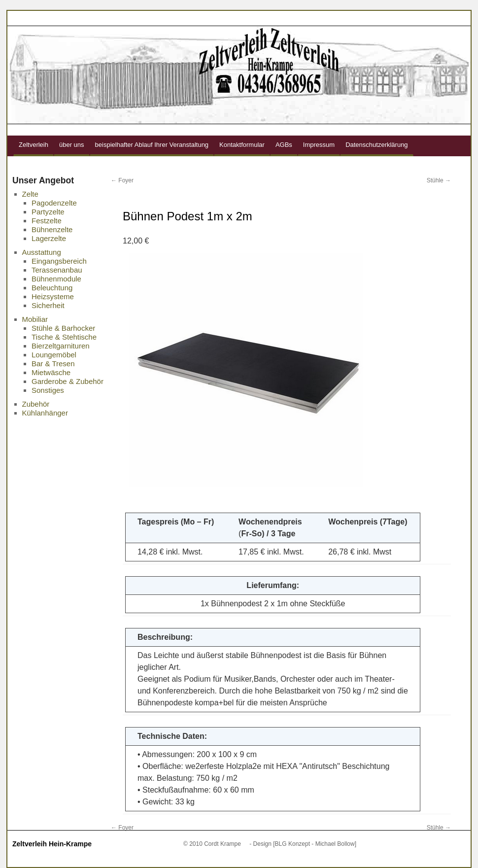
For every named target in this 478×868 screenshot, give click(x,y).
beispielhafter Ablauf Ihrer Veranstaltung (152, 145)
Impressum (319, 145)
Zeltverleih (34, 145)
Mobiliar (35, 319)
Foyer (122, 180)
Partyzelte (48, 212)
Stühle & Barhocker (63, 328)
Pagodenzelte (54, 203)
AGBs (284, 145)
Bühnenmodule (56, 279)
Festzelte (47, 221)
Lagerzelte (49, 238)
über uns (72, 145)
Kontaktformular (242, 145)
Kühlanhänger (45, 413)
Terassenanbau (57, 270)
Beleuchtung (52, 288)
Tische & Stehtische (64, 337)
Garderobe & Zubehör (68, 381)
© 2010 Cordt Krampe (212, 844)
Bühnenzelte (52, 229)
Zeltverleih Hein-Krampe (52, 844)
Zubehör (36, 404)
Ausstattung (42, 252)
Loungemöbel (54, 355)
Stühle (439, 180)
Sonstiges (48, 390)
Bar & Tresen (53, 364)
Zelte (30, 194)
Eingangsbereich (59, 261)
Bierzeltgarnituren (61, 346)
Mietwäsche (51, 372)
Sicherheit (48, 305)
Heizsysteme (53, 296)
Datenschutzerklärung (376, 145)
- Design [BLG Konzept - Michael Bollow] (303, 844)
